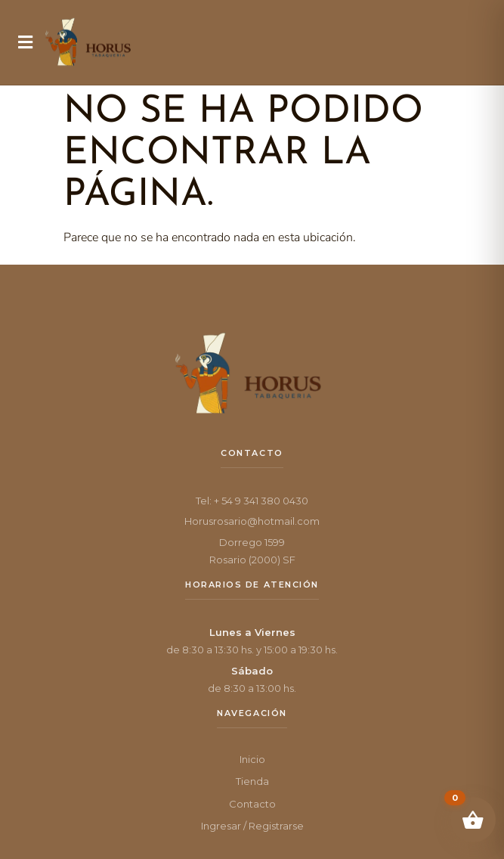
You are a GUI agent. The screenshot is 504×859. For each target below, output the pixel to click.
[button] (25, 42)
